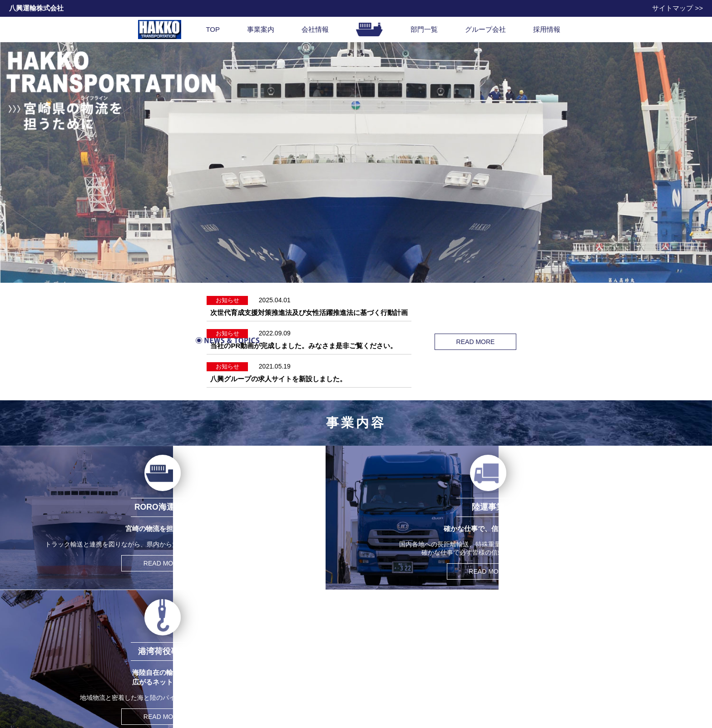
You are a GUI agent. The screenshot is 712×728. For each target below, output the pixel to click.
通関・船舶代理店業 (188, 677)
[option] (356, 162)
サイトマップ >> (677, 8)
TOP (213, 29)
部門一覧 (424, 29)
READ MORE (517, 332)
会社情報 (315, 29)
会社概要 (277, 659)
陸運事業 (173, 659)
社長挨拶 (277, 650)
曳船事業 (173, 696)
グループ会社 (485, 29)
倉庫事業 (173, 686)
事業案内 (261, 29)
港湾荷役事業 (179, 668)
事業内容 (165, 638)
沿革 (270, 668)
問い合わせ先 (380, 638)
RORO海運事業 (182, 650)
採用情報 (547, 29)
